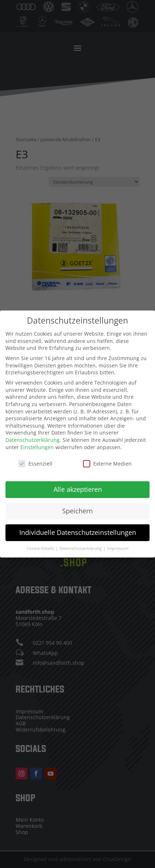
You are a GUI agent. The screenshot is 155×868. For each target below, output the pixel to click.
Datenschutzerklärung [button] (81, 543)
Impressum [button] (118, 543)
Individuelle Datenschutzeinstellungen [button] (78, 526)
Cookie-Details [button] (41, 543)
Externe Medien (107, 458)
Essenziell (35, 458)
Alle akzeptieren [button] (78, 483)
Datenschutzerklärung (33, 434)
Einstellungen (37, 441)
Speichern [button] (77, 505)
